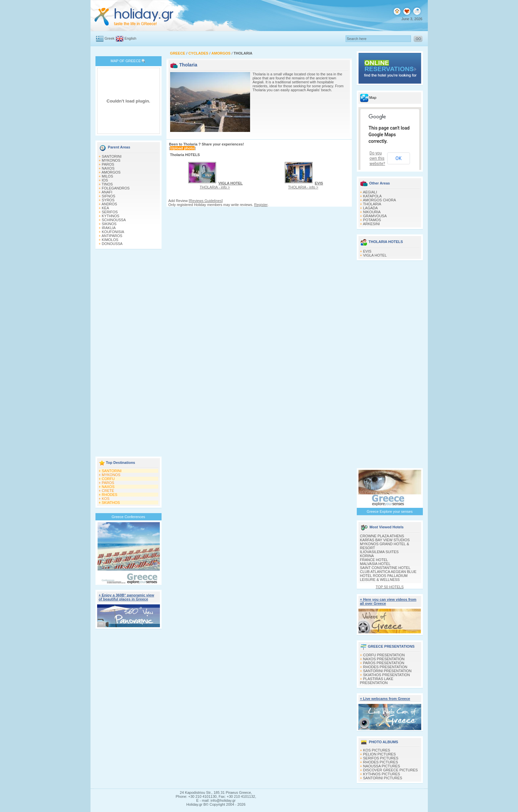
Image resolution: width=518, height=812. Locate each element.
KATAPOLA (372, 196)
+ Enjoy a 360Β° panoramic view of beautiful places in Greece (127, 597)
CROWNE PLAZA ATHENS (382, 536)
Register (261, 205)
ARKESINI (371, 224)
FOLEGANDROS (116, 188)
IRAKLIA (109, 228)
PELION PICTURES (379, 754)
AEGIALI (370, 192)
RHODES (110, 495)
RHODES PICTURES (381, 762)
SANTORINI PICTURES (383, 778)
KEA (105, 208)
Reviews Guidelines (206, 201)
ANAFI (107, 192)
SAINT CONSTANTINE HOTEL (385, 568)
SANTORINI (112, 156)
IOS (105, 180)
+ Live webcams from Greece (385, 699)
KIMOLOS (110, 240)
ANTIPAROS (112, 236)
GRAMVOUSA (375, 216)
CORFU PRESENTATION (384, 655)
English (130, 38)
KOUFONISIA (113, 232)
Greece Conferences (129, 517)
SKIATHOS (111, 503)
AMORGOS (111, 172)
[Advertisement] (129, 353)
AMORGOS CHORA (379, 200)
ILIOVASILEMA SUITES (379, 552)
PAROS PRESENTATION (384, 663)
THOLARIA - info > (221, 185)
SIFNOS (109, 196)
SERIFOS (110, 212)
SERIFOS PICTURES (381, 758)
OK (398, 158)
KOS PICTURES (377, 750)
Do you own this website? (377, 158)
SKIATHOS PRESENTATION (387, 675)
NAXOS (108, 168)
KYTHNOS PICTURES (382, 774)
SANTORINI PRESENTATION (387, 671)
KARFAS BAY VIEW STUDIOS (385, 540)
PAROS (108, 164)
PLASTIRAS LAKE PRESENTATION (377, 681)
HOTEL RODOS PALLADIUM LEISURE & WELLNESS (384, 578)
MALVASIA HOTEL (375, 564)
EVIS (367, 251)
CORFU (108, 479)
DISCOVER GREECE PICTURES (390, 770)
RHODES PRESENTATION (385, 667)
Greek (110, 38)
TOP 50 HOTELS (390, 587)
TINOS (107, 184)
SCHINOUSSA (114, 220)
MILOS (107, 176)
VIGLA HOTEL (375, 255)
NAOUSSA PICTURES (382, 766)
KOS (106, 499)
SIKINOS (109, 224)
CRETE (108, 491)
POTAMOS (372, 220)
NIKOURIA (372, 212)
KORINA (367, 556)
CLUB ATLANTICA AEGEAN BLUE (388, 572)
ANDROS (109, 204)
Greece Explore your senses (390, 511)
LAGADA (370, 208)
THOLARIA (372, 204)
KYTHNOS (111, 216)
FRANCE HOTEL (374, 560)
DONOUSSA (112, 244)
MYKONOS (111, 160)
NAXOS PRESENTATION (384, 659)
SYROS (108, 200)
